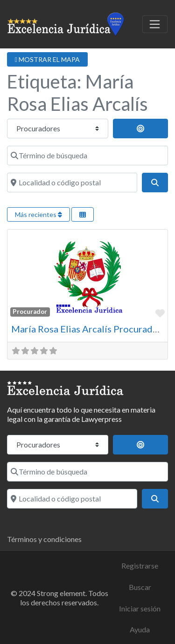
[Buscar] (155, 183)
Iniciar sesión (140, 608)
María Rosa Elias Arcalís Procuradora (89, 329)
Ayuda (140, 629)
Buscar (140, 587)
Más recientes (38, 214)
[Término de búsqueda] (87, 156)
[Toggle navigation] (155, 24)
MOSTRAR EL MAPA (47, 59)
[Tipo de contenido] (58, 129)
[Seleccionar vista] (83, 214)
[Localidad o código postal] (72, 183)
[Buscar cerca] (140, 129)
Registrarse (140, 566)
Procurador (30, 312)
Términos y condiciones (44, 539)
